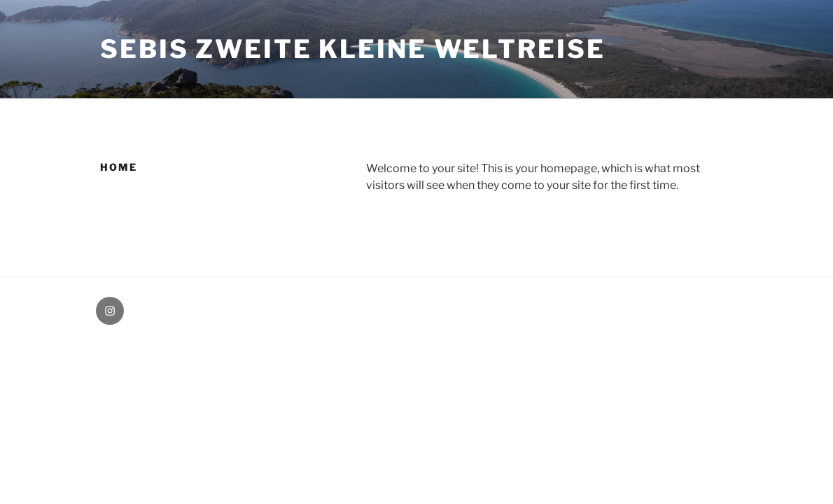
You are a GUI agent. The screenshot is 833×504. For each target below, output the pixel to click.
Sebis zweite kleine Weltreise (353, 49)
